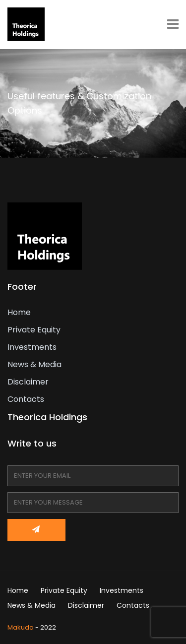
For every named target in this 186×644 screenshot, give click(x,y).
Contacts (26, 399)
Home (19, 312)
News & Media (34, 364)
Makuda (21, 627)
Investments (32, 347)
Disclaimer (28, 382)
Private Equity (34, 330)
